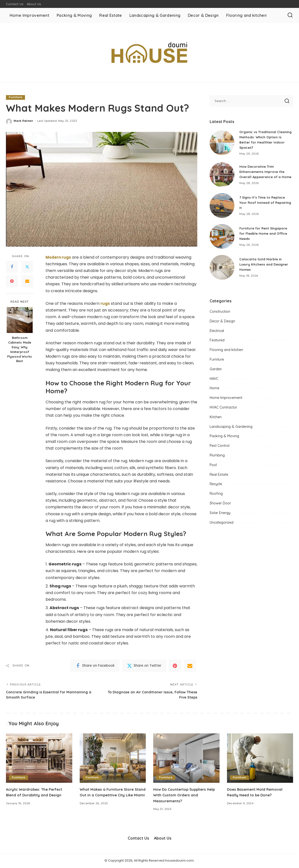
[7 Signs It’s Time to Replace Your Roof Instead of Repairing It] (222, 207)
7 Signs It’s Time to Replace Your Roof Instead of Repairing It (264, 204)
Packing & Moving (224, 438)
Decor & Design (222, 323)
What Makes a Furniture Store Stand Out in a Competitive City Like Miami (110, 796)
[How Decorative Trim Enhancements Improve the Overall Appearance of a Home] (222, 176)
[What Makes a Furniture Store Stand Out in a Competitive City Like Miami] (113, 759)
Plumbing (217, 457)
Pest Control (220, 448)
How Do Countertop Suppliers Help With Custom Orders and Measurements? (182, 796)
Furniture (16, 97)
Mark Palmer (24, 121)
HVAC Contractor (223, 409)
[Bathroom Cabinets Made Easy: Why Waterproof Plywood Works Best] (20, 320)
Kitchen (216, 419)
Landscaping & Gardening (231, 428)
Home (214, 390)
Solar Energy (220, 515)
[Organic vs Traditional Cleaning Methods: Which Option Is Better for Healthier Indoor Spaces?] (222, 143)
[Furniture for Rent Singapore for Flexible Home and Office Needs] (222, 238)
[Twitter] (27, 267)
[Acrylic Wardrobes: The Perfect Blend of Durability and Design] (39, 759)
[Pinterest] (12, 281)
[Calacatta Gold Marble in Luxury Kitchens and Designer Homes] (222, 269)
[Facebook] (12, 267)
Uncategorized (222, 524)
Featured (217, 342)
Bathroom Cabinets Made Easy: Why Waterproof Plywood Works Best (20, 349)
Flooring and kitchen (226, 352)
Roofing (216, 496)
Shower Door (220, 505)
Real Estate (219, 476)
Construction (220, 313)
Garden (216, 371)
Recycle (216, 486)
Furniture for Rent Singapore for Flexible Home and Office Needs (265, 235)
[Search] (290, 15)
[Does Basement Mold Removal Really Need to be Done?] (260, 759)
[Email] (27, 281)
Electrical (217, 332)
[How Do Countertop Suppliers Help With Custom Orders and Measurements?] (186, 759)
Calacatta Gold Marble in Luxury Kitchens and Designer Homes (266, 266)
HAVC (214, 380)
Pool (213, 467)
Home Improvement (226, 400)
